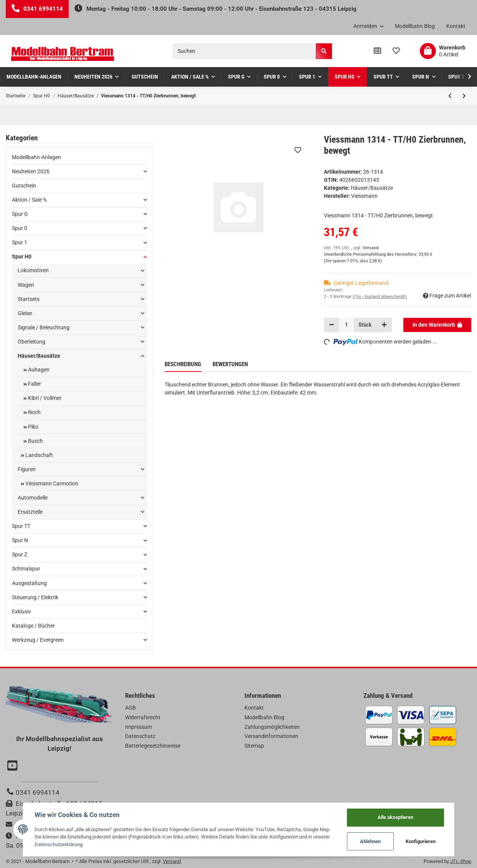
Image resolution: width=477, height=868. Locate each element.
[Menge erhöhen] (384, 325)
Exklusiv (21, 612)
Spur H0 (22, 256)
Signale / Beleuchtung (44, 327)
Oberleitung (31, 342)
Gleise (25, 313)
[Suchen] (244, 51)
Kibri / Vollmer (44, 398)
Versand (371, 248)
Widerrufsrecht (143, 717)
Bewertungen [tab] (230, 364)
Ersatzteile (30, 512)
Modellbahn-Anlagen (36, 157)
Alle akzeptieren (395, 817)
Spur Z (20, 554)
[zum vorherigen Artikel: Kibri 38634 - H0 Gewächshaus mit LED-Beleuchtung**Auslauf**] (450, 96)
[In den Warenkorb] (437, 325)
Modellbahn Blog (415, 26)
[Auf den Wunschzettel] (298, 150)
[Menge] (346, 325)
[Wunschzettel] (396, 51)
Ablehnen (370, 841)
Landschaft (39, 455)
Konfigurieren (421, 841)
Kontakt (456, 26)
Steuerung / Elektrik (35, 597)
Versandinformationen (271, 736)
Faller (34, 384)
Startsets (29, 299)
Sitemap (254, 746)
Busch (35, 441)
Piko (33, 427)
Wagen (26, 285)
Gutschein (24, 186)
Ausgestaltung (29, 583)
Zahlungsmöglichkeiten (272, 727)
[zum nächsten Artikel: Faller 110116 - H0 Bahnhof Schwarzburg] (464, 96)
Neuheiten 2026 (31, 171)
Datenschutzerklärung (59, 844)
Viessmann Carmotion (51, 483)
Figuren (27, 469)
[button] (369, 26)
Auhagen (38, 370)
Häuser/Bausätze (372, 188)
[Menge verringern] (332, 325)
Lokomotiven (33, 270)
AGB (130, 708)
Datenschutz (140, 736)
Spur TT (21, 526)
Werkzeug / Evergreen (38, 640)
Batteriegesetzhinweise (153, 746)
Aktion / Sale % (29, 200)
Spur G (20, 214)
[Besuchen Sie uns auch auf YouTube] (13, 766)
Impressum (139, 727)
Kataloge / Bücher (33, 626)
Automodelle (33, 498)
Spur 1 (20, 242)
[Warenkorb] (443, 51)
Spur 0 (20, 228)
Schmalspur (26, 569)
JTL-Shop (461, 861)
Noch (34, 412)
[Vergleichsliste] (377, 51)
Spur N (20, 540)
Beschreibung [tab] (183, 364)
